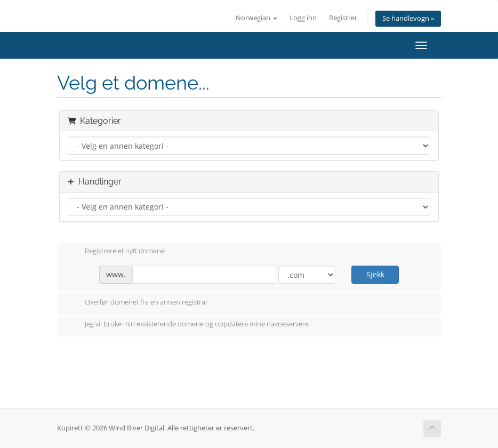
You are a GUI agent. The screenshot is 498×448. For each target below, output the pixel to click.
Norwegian (256, 18)
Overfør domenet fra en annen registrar (138, 303)
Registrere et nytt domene (116, 252)
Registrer (343, 18)
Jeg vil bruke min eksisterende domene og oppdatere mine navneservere (188, 325)
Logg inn (303, 18)
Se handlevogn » (408, 18)
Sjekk (375, 274)
